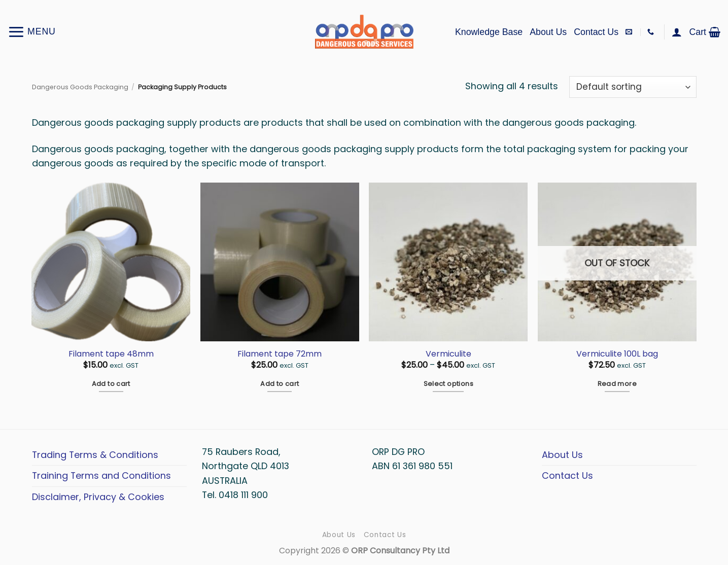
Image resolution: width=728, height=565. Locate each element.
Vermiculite (448, 354)
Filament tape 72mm (280, 354)
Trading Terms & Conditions (95, 455)
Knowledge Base (489, 32)
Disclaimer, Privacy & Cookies (98, 497)
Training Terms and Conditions (101, 475)
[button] (32, 32)
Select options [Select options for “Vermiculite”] (448, 384)
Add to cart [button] (111, 384)
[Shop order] (633, 87)
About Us (548, 32)
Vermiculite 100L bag (617, 354)
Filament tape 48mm (111, 354)
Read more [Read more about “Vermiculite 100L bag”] (617, 384)
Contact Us (596, 32)
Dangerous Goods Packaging (80, 87)
